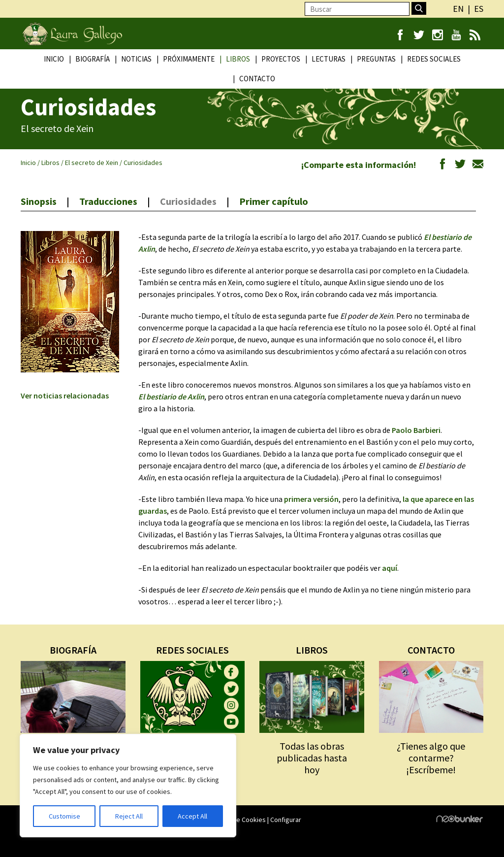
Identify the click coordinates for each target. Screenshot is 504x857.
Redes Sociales (434, 59)
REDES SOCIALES (192, 650)
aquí (390, 568)
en (458, 9)
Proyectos (281, 59)
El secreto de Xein (92, 163)
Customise (64, 816)
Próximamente (189, 59)
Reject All (129, 816)
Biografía (93, 59)
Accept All (192, 816)
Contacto (257, 79)
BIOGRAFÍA (73, 650)
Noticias (136, 59)
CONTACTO (431, 650)
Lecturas (329, 59)
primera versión (311, 499)
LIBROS (312, 650)
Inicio (54, 59)
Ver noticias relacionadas (65, 396)
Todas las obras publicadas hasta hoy (312, 758)
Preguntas (376, 59)
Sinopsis (39, 201)
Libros (238, 59)
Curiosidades (188, 201)
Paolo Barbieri (416, 430)
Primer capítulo (274, 201)
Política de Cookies (237, 820)
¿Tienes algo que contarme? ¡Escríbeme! (431, 758)
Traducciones (108, 201)
